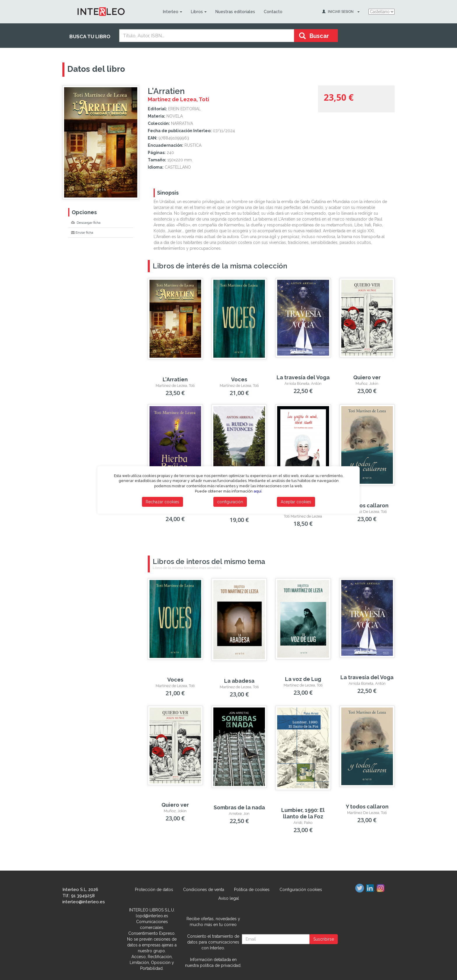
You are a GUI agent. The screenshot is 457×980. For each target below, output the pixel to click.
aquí (257, 491)
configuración (230, 502)
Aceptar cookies (296, 502)
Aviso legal (229, 898)
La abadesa (239, 681)
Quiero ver (367, 377)
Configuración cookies (301, 890)
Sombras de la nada (239, 807)
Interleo (172, 12)
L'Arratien (175, 379)
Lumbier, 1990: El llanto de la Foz (303, 813)
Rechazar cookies (162, 502)
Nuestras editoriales (235, 12)
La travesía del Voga (303, 377)
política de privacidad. (221, 965)
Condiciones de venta (204, 890)
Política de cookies (252, 890)
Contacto (273, 12)
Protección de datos (154, 890)
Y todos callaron (367, 505)
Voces (239, 379)
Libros (198, 12)
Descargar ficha (86, 223)
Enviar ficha (82, 233)
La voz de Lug (303, 679)
